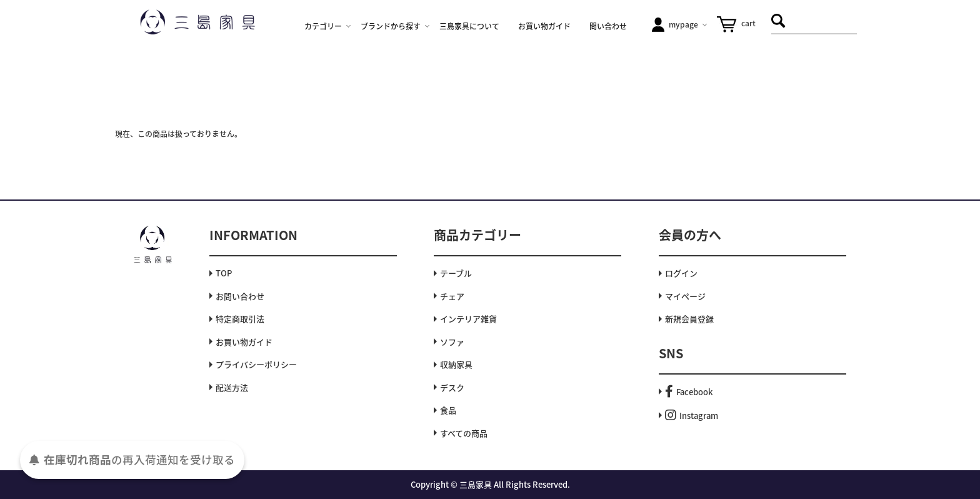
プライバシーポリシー (256, 364)
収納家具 (456, 364)
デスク (452, 387)
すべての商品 (464, 433)
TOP (224, 273)
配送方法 (232, 387)
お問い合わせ (240, 296)
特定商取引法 (240, 319)
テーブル (456, 273)
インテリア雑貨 (468, 319)
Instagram (692, 416)
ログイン (681, 273)
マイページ (685, 296)
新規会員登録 (689, 319)
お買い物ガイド (244, 342)
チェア (452, 296)
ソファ (452, 342)
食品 (448, 410)
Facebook (689, 392)
